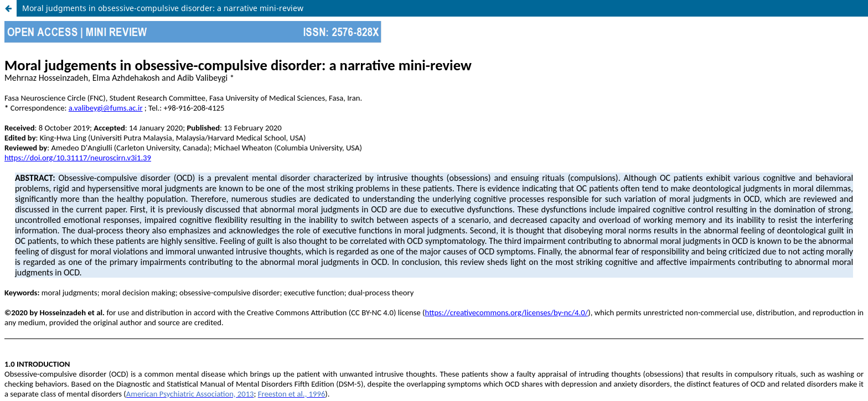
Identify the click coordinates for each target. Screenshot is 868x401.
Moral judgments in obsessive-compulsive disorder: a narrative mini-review (163, 8)
